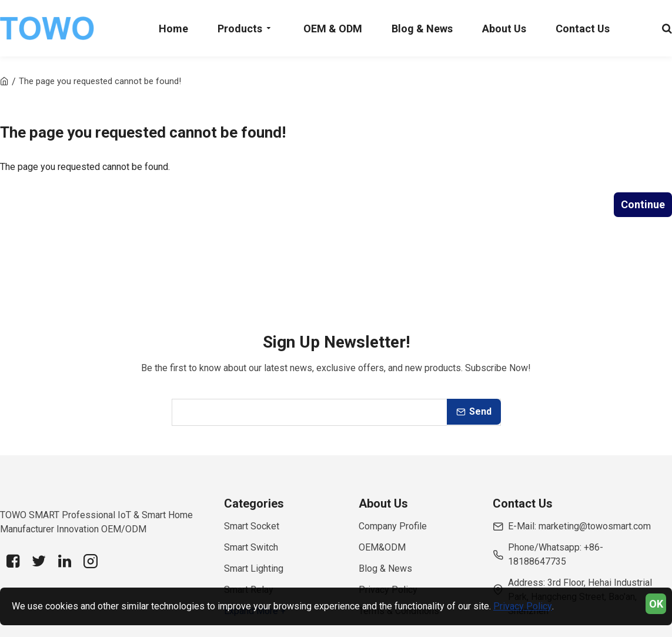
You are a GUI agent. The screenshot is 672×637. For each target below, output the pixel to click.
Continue (643, 204)
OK (656, 604)
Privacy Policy (523, 606)
